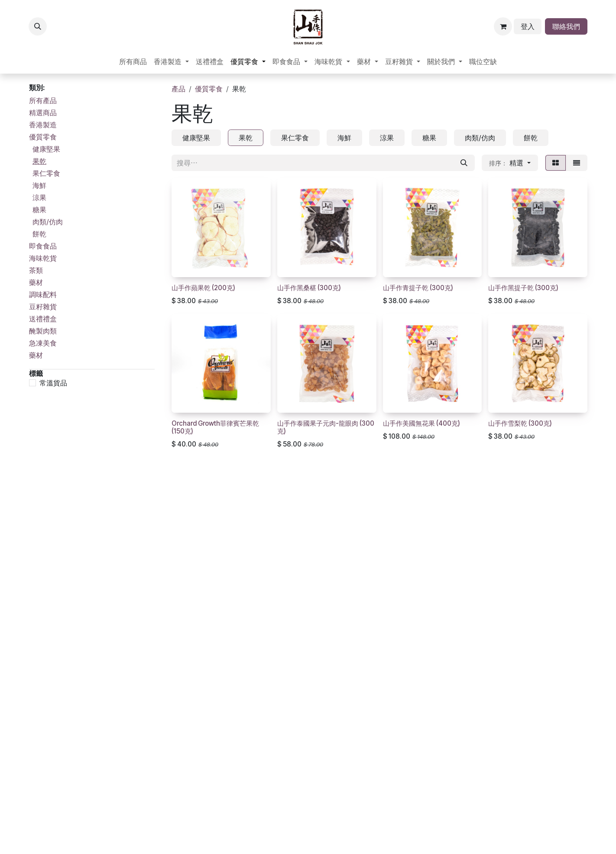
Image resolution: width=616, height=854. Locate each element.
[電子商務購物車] (503, 26)
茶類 (36, 270)
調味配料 (43, 294)
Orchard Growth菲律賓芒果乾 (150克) (215, 427)
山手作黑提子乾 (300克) (523, 287)
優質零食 (43, 137)
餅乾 (39, 234)
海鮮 (39, 185)
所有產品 (43, 100)
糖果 (39, 210)
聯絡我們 (566, 26)
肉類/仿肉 (48, 222)
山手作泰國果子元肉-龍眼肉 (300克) (326, 427)
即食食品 (43, 246)
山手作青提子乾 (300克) (418, 287)
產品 (178, 89)
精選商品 (43, 113)
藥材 (36, 282)
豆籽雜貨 (43, 307)
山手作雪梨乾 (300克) (520, 423)
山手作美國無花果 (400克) (421, 423)
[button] (38, 26)
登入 (528, 26)
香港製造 (43, 125)
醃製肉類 (43, 331)
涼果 (39, 197)
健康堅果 (46, 149)
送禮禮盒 (43, 319)
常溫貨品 (53, 383)
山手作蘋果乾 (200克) (203, 287)
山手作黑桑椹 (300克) (309, 287)
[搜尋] (464, 163)
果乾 (39, 161)
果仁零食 (46, 173)
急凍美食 (43, 343)
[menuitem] (133, 61)
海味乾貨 (43, 258)
